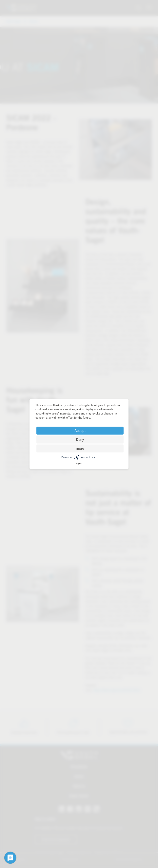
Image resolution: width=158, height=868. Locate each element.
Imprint (79, 463)
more (80, 448)
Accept (80, 430)
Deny (80, 439)
